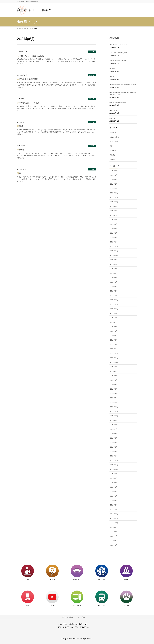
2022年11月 (114, 358)
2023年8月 (114, 318)
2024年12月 (114, 246)
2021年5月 (114, 438)
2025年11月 (114, 197)
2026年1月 (114, 188)
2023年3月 (114, 340)
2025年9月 (114, 206)
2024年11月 (114, 251)
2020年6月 (114, 487)
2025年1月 (114, 242)
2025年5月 (114, 224)
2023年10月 (114, 309)
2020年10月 (114, 469)
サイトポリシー (82, 617)
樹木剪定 (21, 150)
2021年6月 (114, 434)
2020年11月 (114, 465)
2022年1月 (114, 402)
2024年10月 (114, 255)
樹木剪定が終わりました (28, 103)
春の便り (112, 69)
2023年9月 (114, 313)
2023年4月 (114, 336)
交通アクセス (102, 605)
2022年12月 (114, 353)
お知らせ (92, 52)
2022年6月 (114, 380)
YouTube (52, 605)
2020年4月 (114, 496)
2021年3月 (114, 447)
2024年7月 (114, 269)
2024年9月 (114, 260)
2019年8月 (114, 532)
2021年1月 (114, 456)
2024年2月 (114, 291)
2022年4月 (114, 389)
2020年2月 (114, 505)
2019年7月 (114, 536)
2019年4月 (114, 545)
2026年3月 (114, 180)
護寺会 (112, 159)
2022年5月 (114, 385)
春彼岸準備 (113, 110)
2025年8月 (114, 211)
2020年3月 (114, 501)
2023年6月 (114, 327)
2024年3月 (114, 287)
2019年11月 (114, 518)
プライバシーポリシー (68, 617)
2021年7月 (114, 429)
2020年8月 (114, 478)
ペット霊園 (114, 142)
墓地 (112, 146)
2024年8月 (114, 264)
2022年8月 (114, 371)
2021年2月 (114, 451)
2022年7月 (114, 376)
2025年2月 (114, 238)
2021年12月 (114, 407)
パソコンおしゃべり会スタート (120, 45)
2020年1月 (114, 509)
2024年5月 (114, 278)
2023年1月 (114, 349)
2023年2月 (114, 344)
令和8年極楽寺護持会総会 (118, 61)
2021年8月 (114, 425)
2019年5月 (114, 541)
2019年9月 (114, 527)
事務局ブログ (77, 579)
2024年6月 (114, 273)
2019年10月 (114, 523)
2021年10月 (114, 416)
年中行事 (113, 150)
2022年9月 (114, 367)
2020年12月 (114, 460)
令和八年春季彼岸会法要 (118, 102)
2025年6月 (114, 220)
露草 (19, 173)
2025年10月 (114, 202)
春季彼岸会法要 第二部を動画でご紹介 (123, 84)
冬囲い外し (113, 118)
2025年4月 (114, 229)
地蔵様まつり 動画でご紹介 (31, 56)
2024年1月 (114, 295)
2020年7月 (114, 483)
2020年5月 (114, 492)
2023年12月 (114, 300)
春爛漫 (112, 76)
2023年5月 (114, 331)
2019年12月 (114, 514)
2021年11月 (114, 411)
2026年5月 (114, 171)
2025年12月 (114, 193)
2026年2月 (114, 184)
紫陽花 (20, 126)
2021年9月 (114, 420)
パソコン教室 (115, 137)
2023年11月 (114, 304)
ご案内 (28, 579)
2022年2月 (114, 398)
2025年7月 (114, 215)
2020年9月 (114, 474)
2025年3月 (114, 233)
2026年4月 (114, 175)
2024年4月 (114, 282)
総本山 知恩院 (102, 579)
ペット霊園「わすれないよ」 (119, 53)
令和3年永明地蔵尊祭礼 (28, 79)
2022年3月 (114, 393)
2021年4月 (114, 442)
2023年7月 (114, 322)
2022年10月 (114, 362)
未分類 (112, 155)
